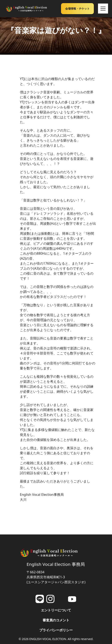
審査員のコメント (56, 620)
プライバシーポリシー (56, 630)
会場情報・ (77, 9)
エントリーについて (56, 610)
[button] (102, 9)
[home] (26, 9)
